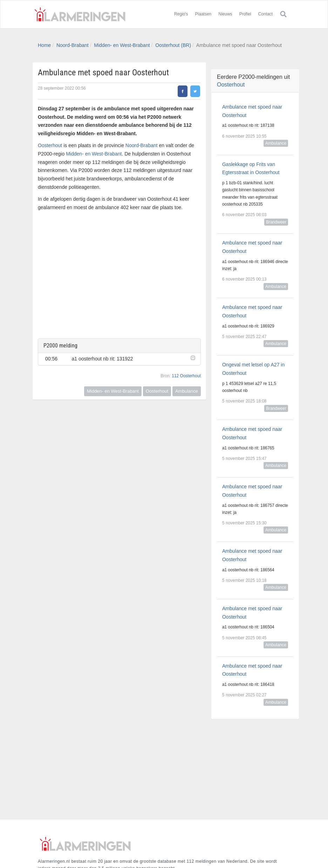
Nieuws (225, 14)
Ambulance (187, 391)
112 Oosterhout (186, 376)
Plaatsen (203, 14)
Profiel (245, 14)
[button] (192, 357)
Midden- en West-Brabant (122, 45)
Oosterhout (50, 145)
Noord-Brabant (73, 45)
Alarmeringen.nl (80, 14)
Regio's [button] (181, 14)
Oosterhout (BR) (173, 45)
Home (44, 45)
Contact (265, 14)
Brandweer (276, 222)
